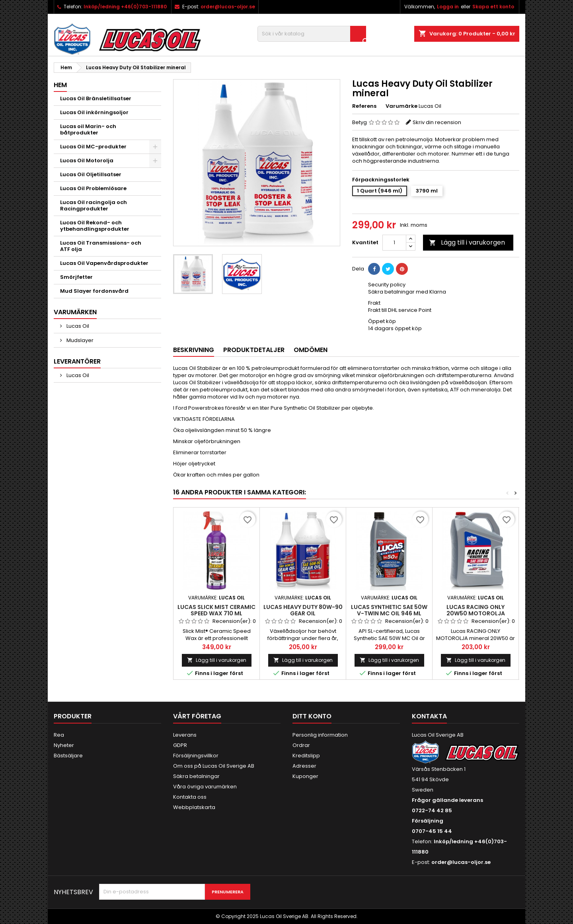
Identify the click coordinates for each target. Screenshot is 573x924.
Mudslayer (79, 340)
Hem (60, 85)
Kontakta (429, 716)
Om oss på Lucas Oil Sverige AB (214, 766)
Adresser (304, 766)
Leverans (185, 735)
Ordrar (301, 745)
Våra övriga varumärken (205, 787)
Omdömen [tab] (311, 350)
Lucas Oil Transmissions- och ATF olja (101, 246)
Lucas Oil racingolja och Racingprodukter (94, 205)
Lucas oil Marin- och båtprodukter (88, 129)
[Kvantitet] (394, 243)
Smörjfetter (76, 277)
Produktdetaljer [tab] (254, 350)
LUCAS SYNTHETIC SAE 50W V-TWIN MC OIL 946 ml (389, 610)
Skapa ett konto (493, 7)
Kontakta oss (190, 797)
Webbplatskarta (194, 807)
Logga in (448, 7)
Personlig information (320, 735)
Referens (364, 106)
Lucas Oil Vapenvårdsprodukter (104, 263)
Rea (59, 735)
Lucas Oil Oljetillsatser (91, 174)
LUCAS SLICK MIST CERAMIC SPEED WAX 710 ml (216, 610)
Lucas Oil (77, 326)
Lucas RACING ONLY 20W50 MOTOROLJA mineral (476, 613)
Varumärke (401, 106)
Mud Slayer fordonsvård (94, 291)
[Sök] (312, 34)
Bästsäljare (68, 756)
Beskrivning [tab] (194, 350)
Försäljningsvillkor (196, 756)
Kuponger (305, 776)
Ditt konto (312, 716)
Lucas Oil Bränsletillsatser (96, 98)
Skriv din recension (437, 122)
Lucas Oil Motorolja (87, 160)
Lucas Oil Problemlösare (93, 188)
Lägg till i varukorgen (467, 242)
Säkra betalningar (196, 776)
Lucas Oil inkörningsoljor (94, 112)
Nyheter (64, 745)
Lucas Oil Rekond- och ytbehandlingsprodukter (95, 226)
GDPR (180, 745)
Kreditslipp (306, 756)
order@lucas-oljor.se (228, 7)
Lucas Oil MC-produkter (93, 147)
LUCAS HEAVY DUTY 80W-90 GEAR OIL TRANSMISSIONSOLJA (303, 613)
